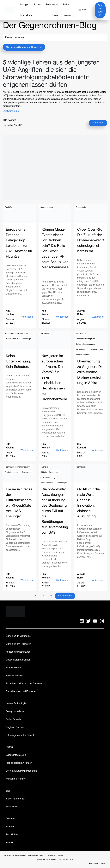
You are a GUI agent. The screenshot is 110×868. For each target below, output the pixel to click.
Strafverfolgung (11, 111)
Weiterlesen (99, 123)
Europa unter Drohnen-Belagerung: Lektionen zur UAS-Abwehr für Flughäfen (19, 243)
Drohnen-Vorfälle (11, 339)
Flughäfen (9, 207)
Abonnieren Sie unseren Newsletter (24, 47)
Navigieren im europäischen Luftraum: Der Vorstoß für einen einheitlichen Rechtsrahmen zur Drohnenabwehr (54, 378)
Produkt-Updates (12, 472)
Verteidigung (81, 350)
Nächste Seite (65, 596)
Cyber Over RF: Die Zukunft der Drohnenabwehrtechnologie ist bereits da (91, 241)
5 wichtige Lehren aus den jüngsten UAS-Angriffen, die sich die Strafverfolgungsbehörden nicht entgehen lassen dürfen (51, 74)
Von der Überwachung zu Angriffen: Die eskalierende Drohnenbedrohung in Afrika (90, 370)
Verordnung (45, 334)
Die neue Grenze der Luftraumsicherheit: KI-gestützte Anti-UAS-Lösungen (19, 503)
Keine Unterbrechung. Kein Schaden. (18, 362)
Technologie (81, 207)
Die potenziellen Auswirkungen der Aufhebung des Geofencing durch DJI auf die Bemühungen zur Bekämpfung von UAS (55, 511)
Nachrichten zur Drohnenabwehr (17, 334)
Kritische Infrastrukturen (85, 344)
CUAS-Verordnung (48, 478)
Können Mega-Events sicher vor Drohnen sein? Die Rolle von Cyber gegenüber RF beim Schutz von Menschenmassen (55, 251)
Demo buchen (100, 10)
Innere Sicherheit (83, 355)
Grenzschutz (81, 334)
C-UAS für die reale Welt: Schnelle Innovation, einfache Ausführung (88, 503)
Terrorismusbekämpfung (86, 339)
